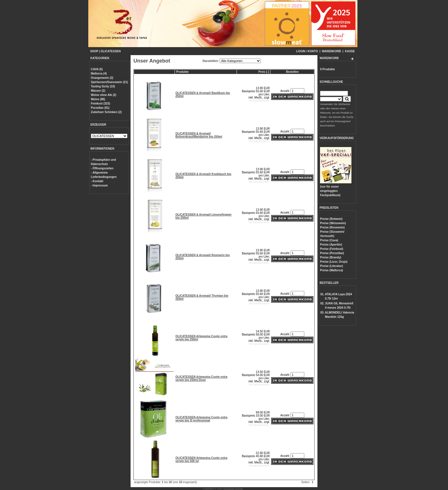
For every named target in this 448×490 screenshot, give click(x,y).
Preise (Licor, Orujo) (334, 262)
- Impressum (99, 185)
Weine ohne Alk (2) (104, 95)
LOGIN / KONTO (307, 51)
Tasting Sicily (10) (103, 86)
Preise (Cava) (329, 240)
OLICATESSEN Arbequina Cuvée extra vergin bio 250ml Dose (201, 378)
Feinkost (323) (100, 104)
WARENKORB (332, 51)
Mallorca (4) (99, 74)
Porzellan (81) (100, 108)
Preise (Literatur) (331, 266)
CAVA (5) (97, 69)
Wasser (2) (98, 91)
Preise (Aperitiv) (331, 245)
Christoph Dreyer (233, 489)
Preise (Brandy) (331, 257)
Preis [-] (264, 72)
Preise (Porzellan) (332, 253)
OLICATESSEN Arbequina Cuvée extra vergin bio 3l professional (201, 419)
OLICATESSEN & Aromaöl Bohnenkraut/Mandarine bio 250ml (199, 135)
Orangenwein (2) (102, 78)
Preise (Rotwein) (331, 219)
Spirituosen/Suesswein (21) (109, 82)
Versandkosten (259, 101)
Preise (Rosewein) (332, 227)
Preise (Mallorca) (331, 270)
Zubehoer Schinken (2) (106, 112)
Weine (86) (98, 99)
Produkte (182, 72)
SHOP (94, 51)
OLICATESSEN (111, 51)
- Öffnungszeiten (102, 168)
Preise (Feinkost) (332, 249)
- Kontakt (97, 181)
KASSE (350, 51)
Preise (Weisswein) (333, 223)
